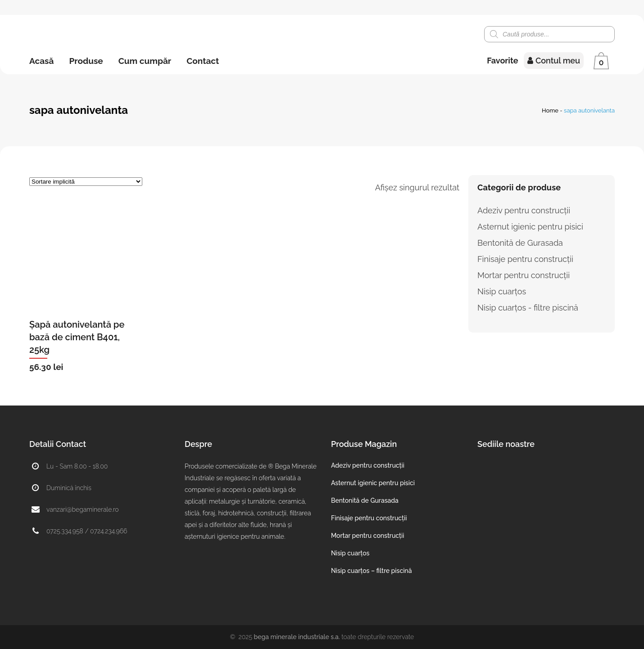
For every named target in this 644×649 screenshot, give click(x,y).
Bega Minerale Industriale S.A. (297, 637)
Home (550, 110)
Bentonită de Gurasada (520, 243)
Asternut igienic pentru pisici (530, 227)
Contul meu (554, 61)
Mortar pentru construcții (524, 275)
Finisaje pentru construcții (525, 259)
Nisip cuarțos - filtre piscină (528, 308)
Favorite (502, 61)
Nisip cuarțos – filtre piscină (371, 571)
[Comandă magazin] (86, 182)
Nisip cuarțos (502, 291)
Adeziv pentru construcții (524, 210)
